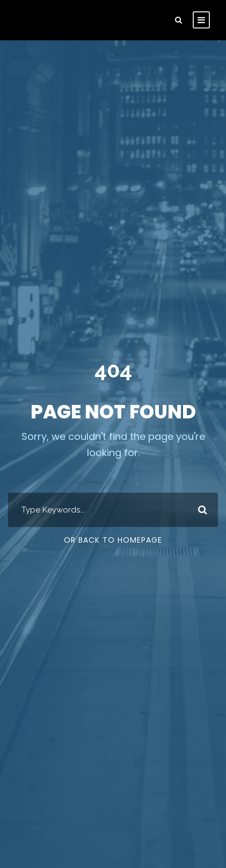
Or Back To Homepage (113, 540)
